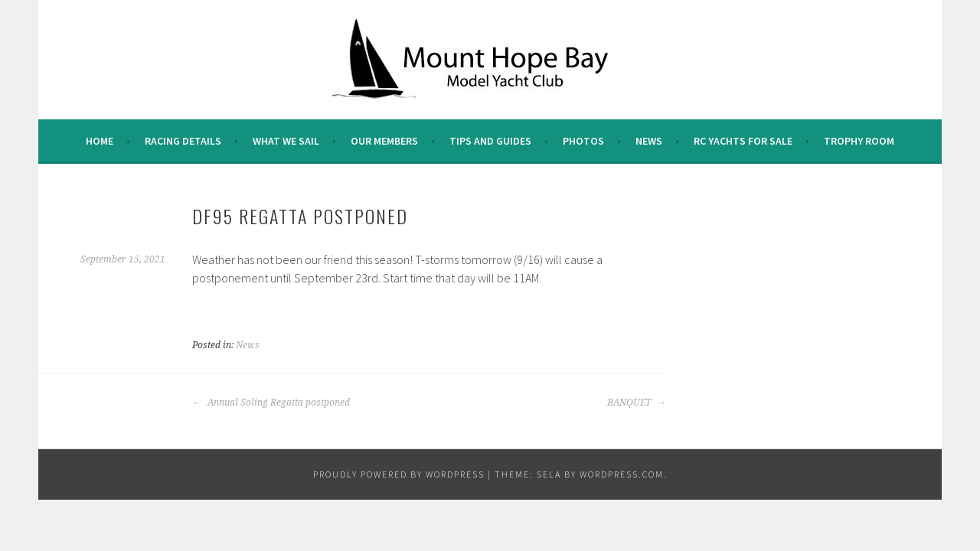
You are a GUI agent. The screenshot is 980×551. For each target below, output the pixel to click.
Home (100, 141)
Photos (583, 141)
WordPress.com (622, 474)
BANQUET (637, 403)
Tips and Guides (490, 141)
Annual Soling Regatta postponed (271, 403)
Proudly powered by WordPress (399, 474)
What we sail (286, 141)
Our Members (384, 141)
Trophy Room (859, 141)
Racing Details (183, 141)
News (649, 141)
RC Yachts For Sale (743, 141)
